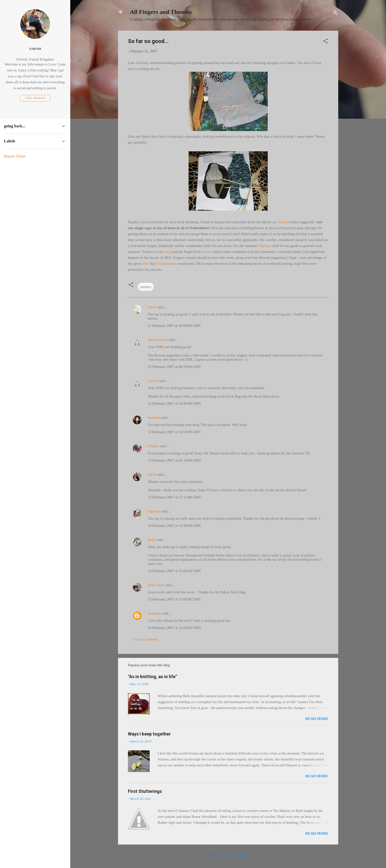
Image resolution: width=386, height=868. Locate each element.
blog (168, 252)
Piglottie (154, 511)
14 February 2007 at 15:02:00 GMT (174, 571)
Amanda (154, 418)
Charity (282, 222)
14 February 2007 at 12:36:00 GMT (174, 526)
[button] (325, 42)
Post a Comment (145, 639)
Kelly (152, 540)
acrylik (153, 381)
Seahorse (154, 613)
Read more (317, 719)
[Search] (335, 13)
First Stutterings (145, 791)
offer (146, 264)
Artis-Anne (156, 585)
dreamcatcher (158, 340)
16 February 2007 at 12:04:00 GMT (174, 628)
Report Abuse (15, 156)
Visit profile (35, 98)
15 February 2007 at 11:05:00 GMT (174, 599)
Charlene (265, 246)
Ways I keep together (149, 734)
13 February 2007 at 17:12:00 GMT (174, 497)
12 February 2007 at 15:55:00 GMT (174, 432)
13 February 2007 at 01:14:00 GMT (174, 460)
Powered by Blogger (228, 855)
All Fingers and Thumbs (161, 12)
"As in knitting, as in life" (152, 677)
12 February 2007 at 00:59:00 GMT (174, 367)
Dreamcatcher (167, 264)
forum (208, 252)
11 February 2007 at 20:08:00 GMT (174, 326)
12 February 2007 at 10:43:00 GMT (174, 403)
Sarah (152, 307)
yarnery (146, 287)
